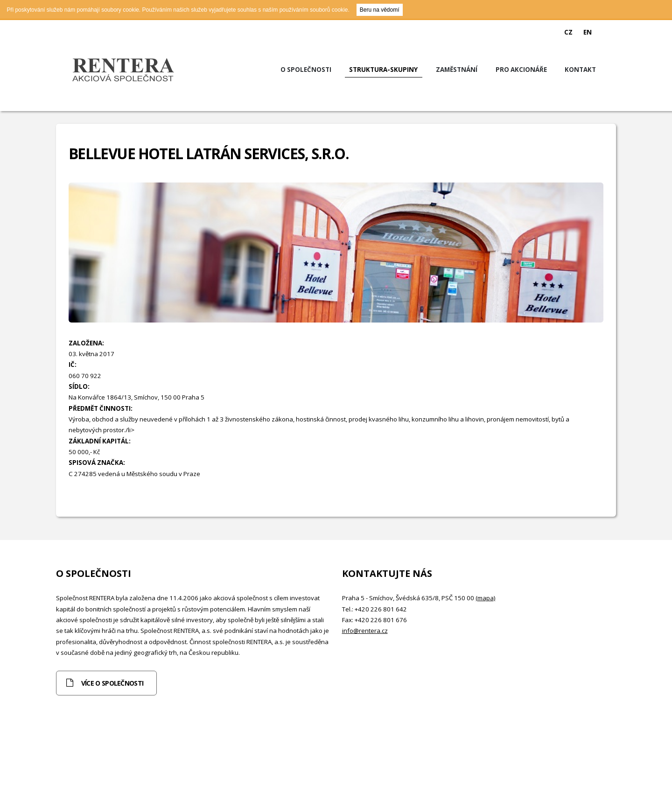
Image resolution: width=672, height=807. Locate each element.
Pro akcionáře (521, 70)
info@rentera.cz (365, 631)
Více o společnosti (112, 683)
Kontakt (580, 70)
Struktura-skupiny (383, 70)
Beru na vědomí (380, 10)
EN (588, 32)
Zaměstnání (457, 70)
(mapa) (486, 598)
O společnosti (306, 70)
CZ (568, 32)
